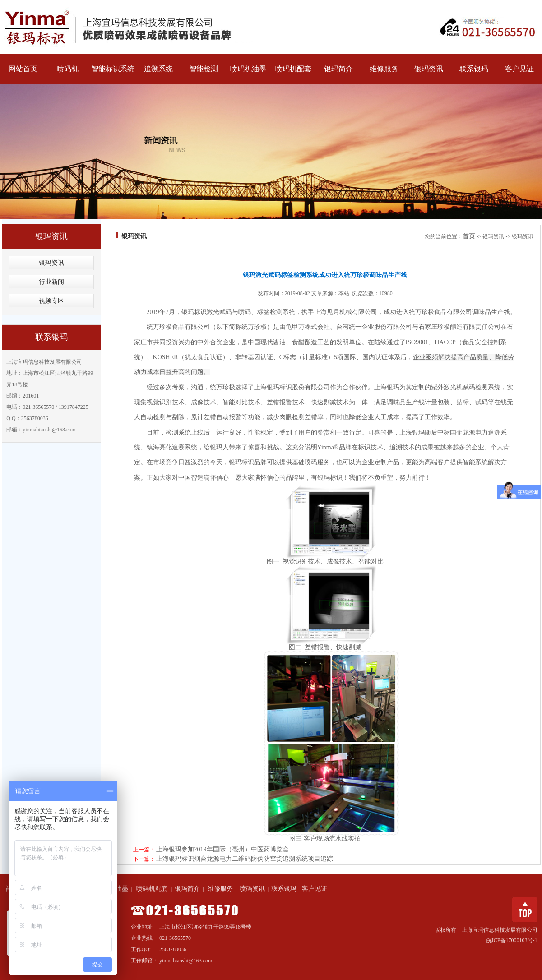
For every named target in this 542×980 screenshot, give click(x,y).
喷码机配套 (294, 69)
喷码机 (68, 69)
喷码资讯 (252, 889)
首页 (469, 236)
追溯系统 (158, 69)
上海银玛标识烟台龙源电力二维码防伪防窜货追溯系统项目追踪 (245, 859)
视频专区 (51, 301)
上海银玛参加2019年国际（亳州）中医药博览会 (222, 849)
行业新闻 (51, 282)
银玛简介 (339, 69)
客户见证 (519, 69)
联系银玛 (474, 69)
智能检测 (204, 69)
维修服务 (384, 69)
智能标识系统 (113, 69)
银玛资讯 (429, 69)
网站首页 (23, 69)
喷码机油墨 (248, 69)
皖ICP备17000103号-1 (512, 940)
